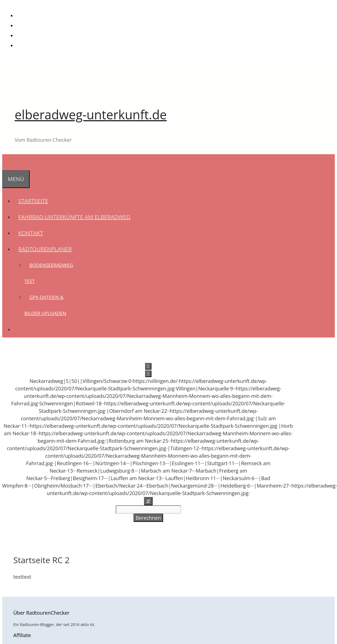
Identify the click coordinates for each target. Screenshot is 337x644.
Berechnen (148, 518)
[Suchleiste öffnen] (7, 162)
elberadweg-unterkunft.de (91, 114)
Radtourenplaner (47, 249)
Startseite (33, 201)
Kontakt (31, 233)
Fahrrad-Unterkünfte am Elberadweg (74, 217)
